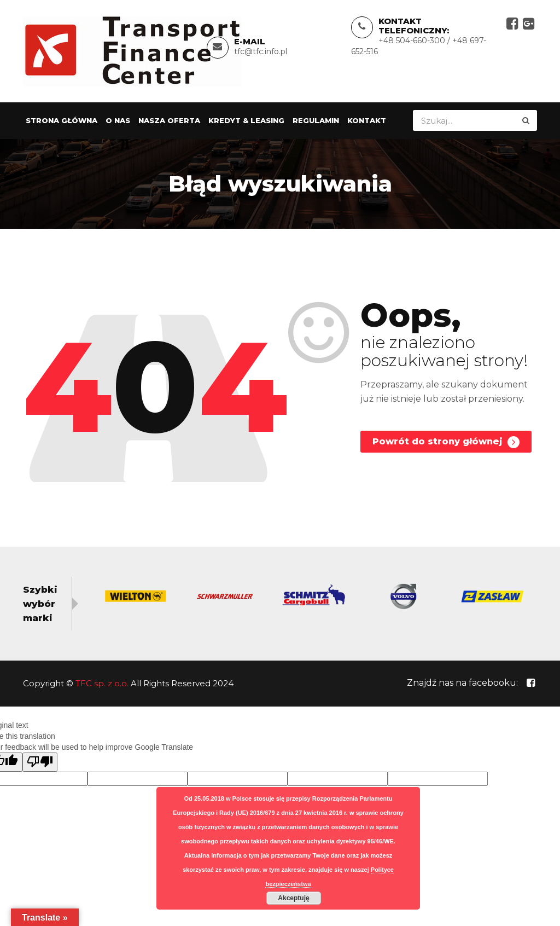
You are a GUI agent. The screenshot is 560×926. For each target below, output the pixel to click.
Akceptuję (293, 898)
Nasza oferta (169, 121)
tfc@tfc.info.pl (261, 51)
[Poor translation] (40, 762)
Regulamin (316, 121)
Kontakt (367, 121)
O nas (118, 121)
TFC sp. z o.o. (102, 683)
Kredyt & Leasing (246, 121)
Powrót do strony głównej (446, 443)
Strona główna (62, 121)
